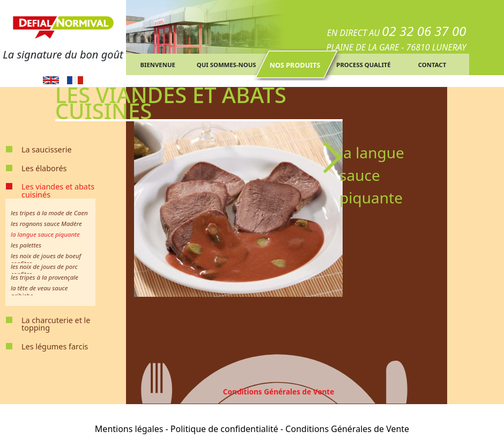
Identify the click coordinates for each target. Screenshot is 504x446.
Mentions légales (129, 429)
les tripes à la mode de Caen (49, 213)
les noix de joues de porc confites (44, 270)
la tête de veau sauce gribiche (39, 292)
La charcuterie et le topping (56, 324)
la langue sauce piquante (45, 234)
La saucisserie (47, 149)
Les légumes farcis (55, 346)
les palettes (26, 245)
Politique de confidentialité (224, 429)
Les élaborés (44, 168)
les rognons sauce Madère (46, 224)
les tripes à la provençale (45, 277)
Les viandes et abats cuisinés (58, 190)
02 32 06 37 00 (424, 31)
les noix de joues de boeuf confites (46, 259)
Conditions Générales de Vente (279, 392)
